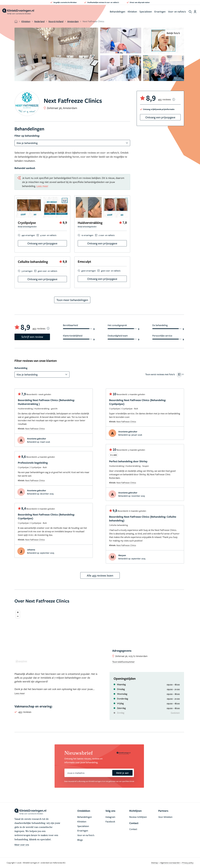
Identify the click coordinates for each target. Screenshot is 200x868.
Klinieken (132, 12)
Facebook (110, 821)
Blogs (80, 840)
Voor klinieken (165, 817)
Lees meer (42, 186)
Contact (133, 829)
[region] (99, 636)
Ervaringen (160, 12)
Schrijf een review (32, 337)
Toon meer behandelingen (72, 300)
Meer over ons (22, 845)
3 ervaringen (27, 271)
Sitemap (155, 863)
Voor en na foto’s (86, 835)
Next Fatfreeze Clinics (35, 429)
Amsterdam (73, 21)
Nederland (39, 21)
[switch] (165, 374)
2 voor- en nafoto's (107, 235)
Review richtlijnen (138, 817)
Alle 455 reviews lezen (100, 575)
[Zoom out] (18, 616)
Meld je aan (122, 773)
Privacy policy (188, 863)
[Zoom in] (18, 612)
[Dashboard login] (195, 12)
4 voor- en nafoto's (48, 235)
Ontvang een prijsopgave (42, 243)
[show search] (190, 12)
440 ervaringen (28, 235)
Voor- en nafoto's (177, 12)
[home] (18, 12)
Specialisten (146, 12)
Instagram (110, 817)
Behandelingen (118, 12)
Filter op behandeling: (27, 136)
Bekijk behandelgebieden (27, 227)
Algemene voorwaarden (170, 863)
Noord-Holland (56, 21)
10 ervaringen (87, 235)
